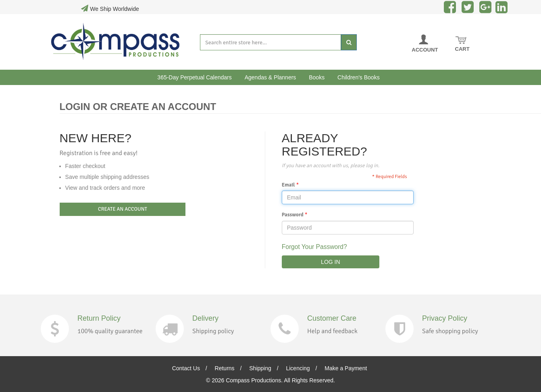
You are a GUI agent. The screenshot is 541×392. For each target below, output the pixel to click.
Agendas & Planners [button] (270, 77)
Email (288, 185)
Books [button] (317, 77)
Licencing (298, 368)
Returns (225, 368)
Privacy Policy (445, 318)
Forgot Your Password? (314, 247)
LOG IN (330, 262)
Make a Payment (346, 368)
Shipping (260, 368)
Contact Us (186, 368)
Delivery (205, 318)
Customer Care (332, 318)
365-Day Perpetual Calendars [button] (194, 77)
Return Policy (99, 318)
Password (293, 215)
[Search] (349, 42)
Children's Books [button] (359, 77)
